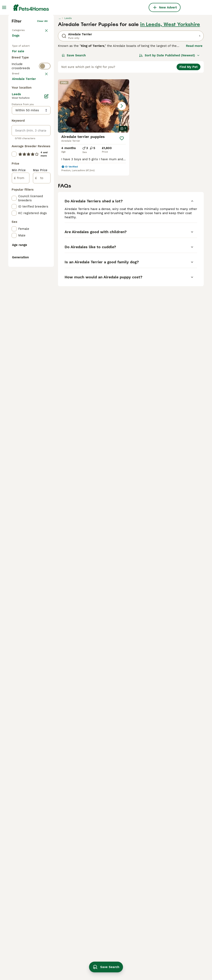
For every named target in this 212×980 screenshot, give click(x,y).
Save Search (74, 117)
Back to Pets (20, 91)
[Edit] (46, 282)
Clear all (42, 83)
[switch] (31, 153)
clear (44, 162)
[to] (42, 364)
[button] (94, 167)
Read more (194, 107)
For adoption (25, 127)
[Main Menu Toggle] (4, 7)
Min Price (19, 356)
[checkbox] (14, 189)
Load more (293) (28, 265)
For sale (21, 117)
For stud (22, 137)
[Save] (122, 200)
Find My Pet (189, 128)
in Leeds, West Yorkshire (170, 86)
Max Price (40, 356)
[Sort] (169, 117)
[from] (21, 364)
